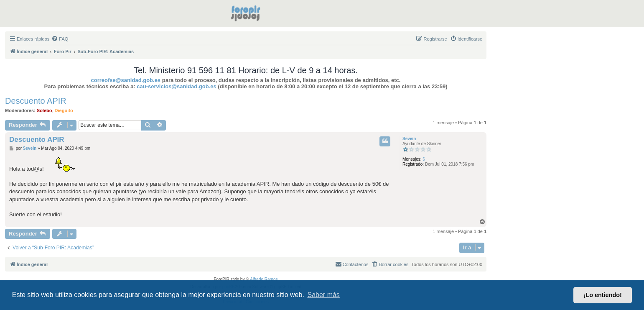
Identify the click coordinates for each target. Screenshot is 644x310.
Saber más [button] (324, 295)
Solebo (45, 110)
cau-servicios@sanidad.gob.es (176, 86)
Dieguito (64, 110)
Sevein (409, 139)
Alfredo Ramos (264, 279)
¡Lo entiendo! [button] (603, 295)
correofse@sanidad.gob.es (126, 80)
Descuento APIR (36, 101)
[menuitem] (60, 39)
